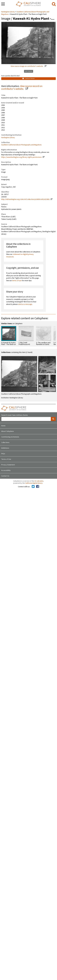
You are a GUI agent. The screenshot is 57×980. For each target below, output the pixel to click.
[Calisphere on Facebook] (38, 487)
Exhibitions (5, 448)
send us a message (25, 304)
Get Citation (29, 71)
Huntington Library (8, 12)
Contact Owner (28, 79)
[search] (54, 4)
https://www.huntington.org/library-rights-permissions (21, 157)
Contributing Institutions (10, 437)
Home (3, 426)
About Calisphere (8, 431)
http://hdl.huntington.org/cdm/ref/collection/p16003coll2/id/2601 (25, 199)
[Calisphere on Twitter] (33, 487)
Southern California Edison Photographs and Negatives (21, 145)
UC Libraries (39, 481)
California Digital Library (34, 483)
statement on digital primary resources (20, 256)
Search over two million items (14, 415)
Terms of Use (6, 459)
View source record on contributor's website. (22, 88)
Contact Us (5, 476)
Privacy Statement (8, 465)
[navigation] (3, 4)
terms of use (17, 281)
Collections (5, 443)
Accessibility (6, 470)
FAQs (3, 454)
